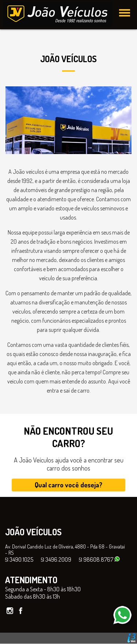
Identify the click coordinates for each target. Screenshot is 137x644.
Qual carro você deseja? (68, 485)
